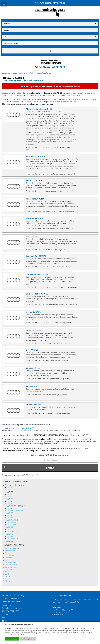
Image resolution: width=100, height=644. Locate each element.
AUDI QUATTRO (13, 532)
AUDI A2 (10, 501)
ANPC (4, 617)
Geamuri (8, 569)
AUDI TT (10, 536)
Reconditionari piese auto (12, 608)
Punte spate (10, 555)
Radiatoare (9, 558)
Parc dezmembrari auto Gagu (13, 595)
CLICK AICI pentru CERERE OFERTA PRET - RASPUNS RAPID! (50, 86)
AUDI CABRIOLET (13, 522)
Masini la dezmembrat (10, 599)
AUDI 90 (10, 497)
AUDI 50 (10, 492)
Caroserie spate (11, 565)
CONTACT (6, 614)
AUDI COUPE (12, 525)
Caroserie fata (10, 562)
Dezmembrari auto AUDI (15, 485)
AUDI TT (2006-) (13, 539)
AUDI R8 (10, 534)
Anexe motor (10, 551)
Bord (7, 574)
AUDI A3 (10, 504)
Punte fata (9, 553)
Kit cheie (8, 581)
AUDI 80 (10, 494)
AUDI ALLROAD (13, 520)
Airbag (7, 576)
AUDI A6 (10, 515)
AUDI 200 (10, 490)
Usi (6, 560)
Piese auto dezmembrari (11, 602)
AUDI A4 (10, 508)
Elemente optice (11, 567)
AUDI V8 (10, 541)
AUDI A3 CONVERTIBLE (16, 506)
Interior (8, 572)
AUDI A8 (10, 518)
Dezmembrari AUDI (26, 73)
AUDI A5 (10, 513)
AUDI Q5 (10, 527)
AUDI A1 (10, 499)
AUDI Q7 (10, 529)
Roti (6, 579)
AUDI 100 (10, 487)
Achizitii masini (7, 605)
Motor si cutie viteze (13, 548)
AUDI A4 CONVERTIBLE (16, 511)
